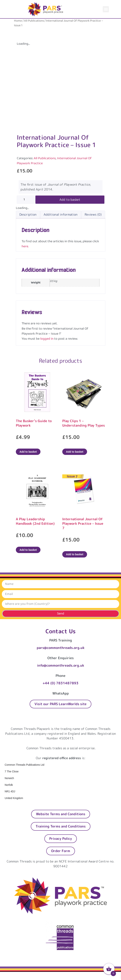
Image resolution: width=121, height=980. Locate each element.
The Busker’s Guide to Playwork (34, 423)
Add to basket (70, 200)
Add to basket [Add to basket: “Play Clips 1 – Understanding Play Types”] (75, 452)
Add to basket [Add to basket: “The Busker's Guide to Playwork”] (28, 452)
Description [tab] (28, 214)
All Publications (34, 21)
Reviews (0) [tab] (93, 214)
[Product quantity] (26, 200)
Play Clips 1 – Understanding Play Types (84, 423)
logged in (47, 339)
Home (18, 21)
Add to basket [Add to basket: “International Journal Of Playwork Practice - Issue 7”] (75, 554)
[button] (106, 9)
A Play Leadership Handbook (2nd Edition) (35, 521)
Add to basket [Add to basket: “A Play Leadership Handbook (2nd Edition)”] (28, 550)
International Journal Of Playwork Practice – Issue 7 (83, 524)
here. (25, 246)
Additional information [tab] (61, 214)
